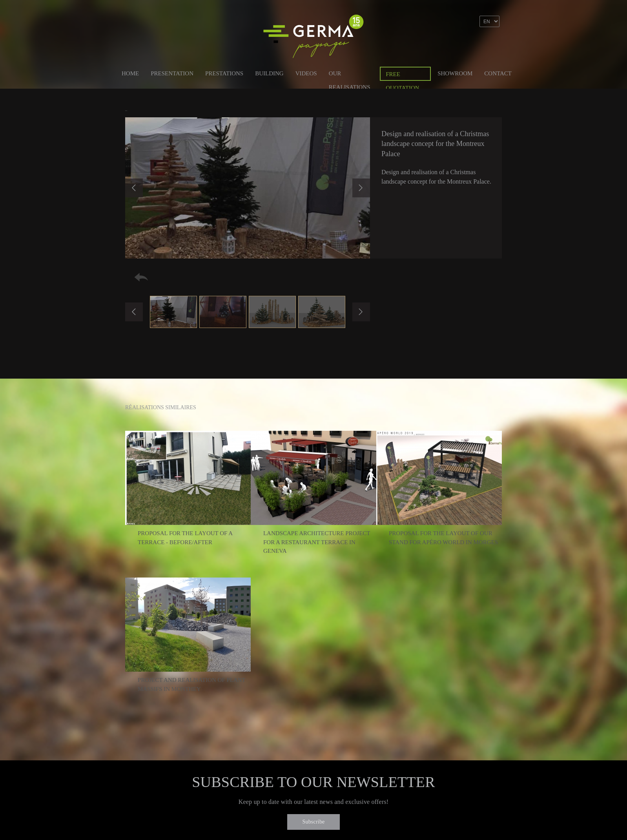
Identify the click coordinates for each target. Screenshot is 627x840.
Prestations (224, 73)
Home (130, 73)
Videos (306, 73)
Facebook (460, 44)
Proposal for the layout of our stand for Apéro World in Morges (443, 538)
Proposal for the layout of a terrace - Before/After (185, 538)
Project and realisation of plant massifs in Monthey (191, 684)
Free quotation (402, 76)
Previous (134, 188)
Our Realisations (350, 75)
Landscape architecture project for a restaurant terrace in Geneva (317, 542)
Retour (141, 277)
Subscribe (313, 822)
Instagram (494, 44)
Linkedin (477, 44)
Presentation (172, 73)
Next (361, 188)
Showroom (455, 73)
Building (269, 73)
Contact (498, 73)
